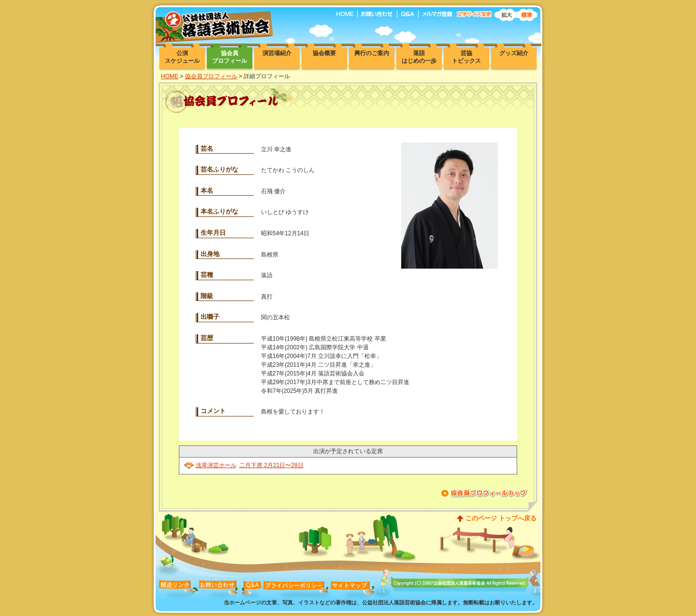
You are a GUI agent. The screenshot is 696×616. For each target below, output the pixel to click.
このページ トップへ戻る (501, 518)
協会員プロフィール (211, 76)
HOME (170, 76)
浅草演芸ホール (216, 465)
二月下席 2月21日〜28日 (271, 465)
